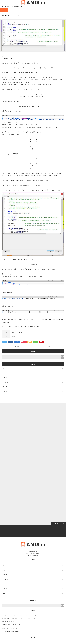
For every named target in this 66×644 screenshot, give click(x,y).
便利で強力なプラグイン (7, 620)
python (13, 335)
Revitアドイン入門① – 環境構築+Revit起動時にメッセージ (15, 614)
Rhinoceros (20, 331)
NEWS (5, 372)
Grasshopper (4, 10)
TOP (4, 367)
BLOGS (5, 377)
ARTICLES (6, 381)
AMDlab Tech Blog (36, 642)
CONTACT (6, 390)
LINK (4, 395)
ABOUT (5, 386)
